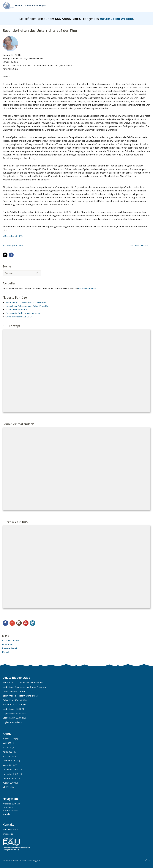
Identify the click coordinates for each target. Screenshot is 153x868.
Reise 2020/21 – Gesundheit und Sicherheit (26, 302)
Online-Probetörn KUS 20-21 (19, 317)
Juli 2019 (7, 787)
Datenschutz (9, 838)
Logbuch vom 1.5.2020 (13, 709)
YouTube (26, 623)
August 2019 (9, 783)
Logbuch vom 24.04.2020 (15, 713)
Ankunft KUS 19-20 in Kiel (15, 705)
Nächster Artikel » (139, 245)
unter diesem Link (87, 288)
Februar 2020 (9, 761)
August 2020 (9, 739)
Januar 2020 (8, 765)
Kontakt (6, 652)
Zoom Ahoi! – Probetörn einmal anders (23, 313)
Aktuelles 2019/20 (11, 640)
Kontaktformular (10, 829)
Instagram (19, 623)
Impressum (8, 834)
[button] (5, 255)
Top (147, 860)
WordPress (33, 623)
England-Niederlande (12, 722)
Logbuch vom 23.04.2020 (15, 718)
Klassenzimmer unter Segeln (30, 5)
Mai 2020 (7, 747)
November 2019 (10, 774)
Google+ (12, 623)
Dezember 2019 (10, 769)
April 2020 (7, 752)
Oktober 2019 (9, 778)
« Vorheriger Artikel (13, 245)
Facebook (5, 623)
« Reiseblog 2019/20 (13, 236)
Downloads (8, 644)
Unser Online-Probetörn (17, 309)
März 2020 (8, 756)
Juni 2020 (7, 743)
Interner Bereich (11, 648)
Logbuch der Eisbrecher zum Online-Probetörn (27, 306)
